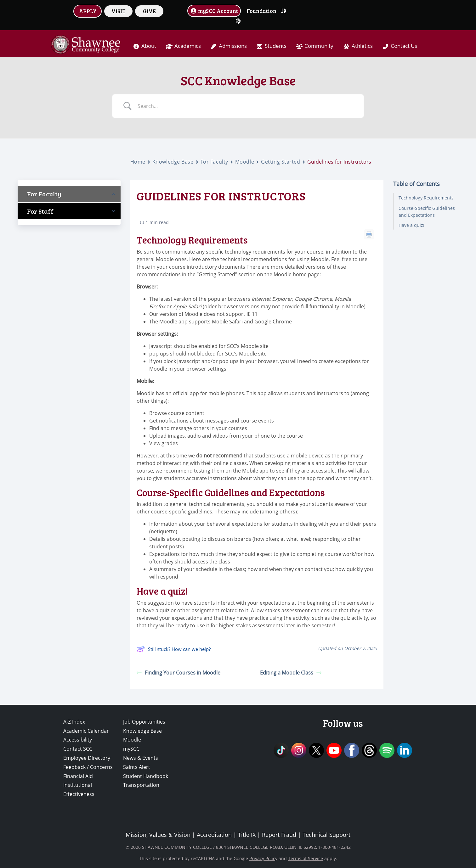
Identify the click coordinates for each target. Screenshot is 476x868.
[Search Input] (246, 106)
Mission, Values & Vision (158, 835)
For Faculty (214, 162)
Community (319, 46)
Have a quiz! (411, 225)
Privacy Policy (263, 858)
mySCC (131, 749)
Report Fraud (279, 835)
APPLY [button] (88, 11)
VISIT (119, 11)
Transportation (141, 785)
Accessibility (78, 740)
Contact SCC (78, 749)
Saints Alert (137, 767)
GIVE (149, 11)
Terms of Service (306, 858)
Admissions (233, 46)
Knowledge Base (173, 162)
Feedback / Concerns (88, 767)
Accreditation (214, 835)
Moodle (245, 162)
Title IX (247, 835)
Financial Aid (78, 776)
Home (138, 162)
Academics (188, 46)
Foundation (261, 11)
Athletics (362, 46)
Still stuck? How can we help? (174, 649)
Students (276, 46)
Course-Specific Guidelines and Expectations (427, 212)
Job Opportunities (144, 722)
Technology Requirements (426, 198)
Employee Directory (87, 758)
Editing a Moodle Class (291, 673)
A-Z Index (74, 722)
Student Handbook (146, 776)
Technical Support (326, 835)
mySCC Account (214, 11)
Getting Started (280, 162)
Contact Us (404, 46)
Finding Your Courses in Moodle (178, 673)
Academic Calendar (86, 731)
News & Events (141, 758)
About (149, 46)
